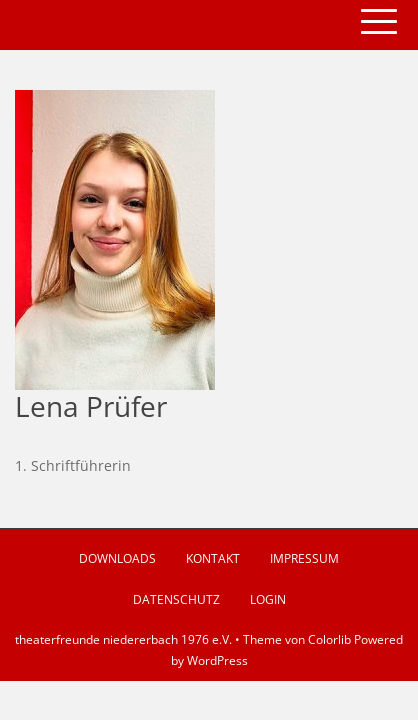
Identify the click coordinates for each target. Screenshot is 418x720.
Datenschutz (176, 599)
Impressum (304, 558)
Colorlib (329, 639)
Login (268, 599)
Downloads (117, 558)
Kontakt (213, 558)
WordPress (217, 660)
